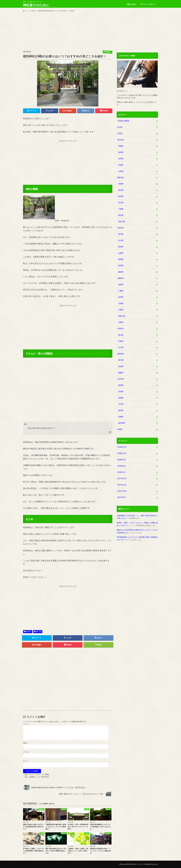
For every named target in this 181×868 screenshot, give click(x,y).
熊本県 (121, 410)
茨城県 (121, 184)
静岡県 (121, 259)
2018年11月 (122, 453)
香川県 (121, 360)
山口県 (121, 347)
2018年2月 (121, 466)
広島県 (121, 341)
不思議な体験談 (123, 121)
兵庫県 (121, 322)
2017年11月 (122, 485)
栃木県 (121, 190)
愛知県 (121, 272)
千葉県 (121, 209)
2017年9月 (121, 497)
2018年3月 (121, 460)
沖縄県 (120, 429)
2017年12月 (122, 478)
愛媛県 (121, 373)
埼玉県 (121, 203)
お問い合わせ (131, 4)
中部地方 (121, 228)
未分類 (120, 127)
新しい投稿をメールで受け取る (37, 777)
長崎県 (121, 398)
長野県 (121, 247)
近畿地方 (121, 278)
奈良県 (121, 297)
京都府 (121, 303)
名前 (25, 743)
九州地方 (121, 379)
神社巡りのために (36, 5)
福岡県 (121, 385)
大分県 (121, 404)
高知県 (121, 366)
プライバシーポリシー (148, 4)
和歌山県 (122, 316)
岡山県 (121, 335)
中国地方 (121, 328)
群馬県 (121, 196)
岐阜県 (121, 266)
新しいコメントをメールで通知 (37, 774)
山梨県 (121, 253)
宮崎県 (121, 417)
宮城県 (121, 165)
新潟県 (121, 234)
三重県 (121, 291)
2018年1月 (121, 472)
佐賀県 (121, 391)
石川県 (121, 240)
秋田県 (121, 152)
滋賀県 (121, 284)
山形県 (121, 171)
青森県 (121, 146)
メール (26, 752)
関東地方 (28, 632)
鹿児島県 (122, 423)
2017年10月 (122, 491)
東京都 (121, 215)
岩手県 (121, 159)
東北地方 (121, 140)
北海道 (120, 133)
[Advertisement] (90, 31)
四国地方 (121, 354)
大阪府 (121, 310)
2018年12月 (122, 447)
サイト (26, 761)
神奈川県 (39, 632)
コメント (26, 724)
